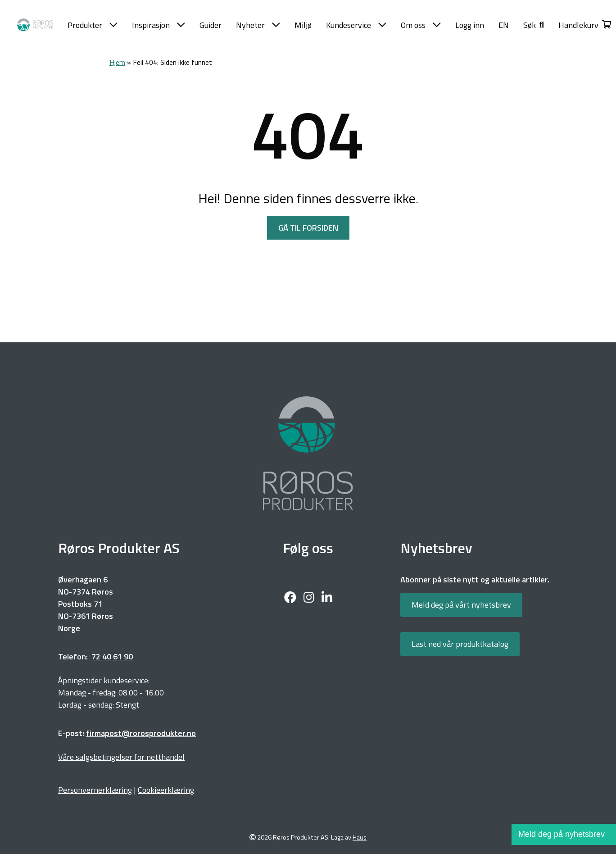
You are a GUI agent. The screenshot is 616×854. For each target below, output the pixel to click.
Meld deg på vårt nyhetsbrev (461, 605)
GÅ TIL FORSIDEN (308, 228)
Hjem (117, 62)
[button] (534, 25)
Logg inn (470, 25)
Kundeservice (356, 25)
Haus (360, 838)
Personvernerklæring (95, 790)
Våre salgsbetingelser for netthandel (121, 757)
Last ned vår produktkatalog (460, 644)
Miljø (303, 25)
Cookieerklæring (166, 790)
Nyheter (258, 25)
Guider (211, 25)
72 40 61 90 (112, 656)
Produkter (93, 25)
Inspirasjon (159, 25)
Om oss (421, 25)
